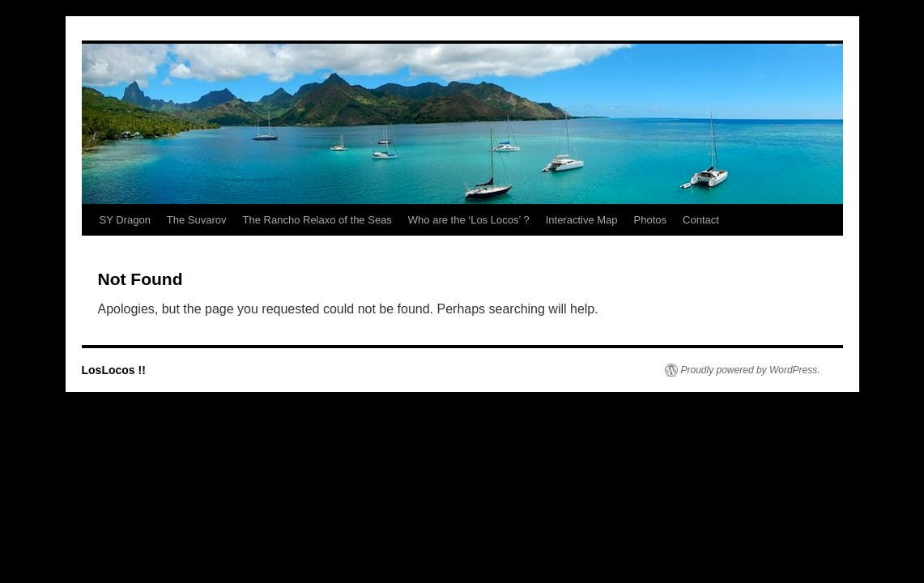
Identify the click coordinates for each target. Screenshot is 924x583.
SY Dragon (125, 220)
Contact (701, 220)
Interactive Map (582, 220)
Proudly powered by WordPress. (751, 370)
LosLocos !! (114, 370)
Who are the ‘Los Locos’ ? (469, 220)
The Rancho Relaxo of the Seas (317, 220)
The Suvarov (197, 220)
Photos (650, 220)
